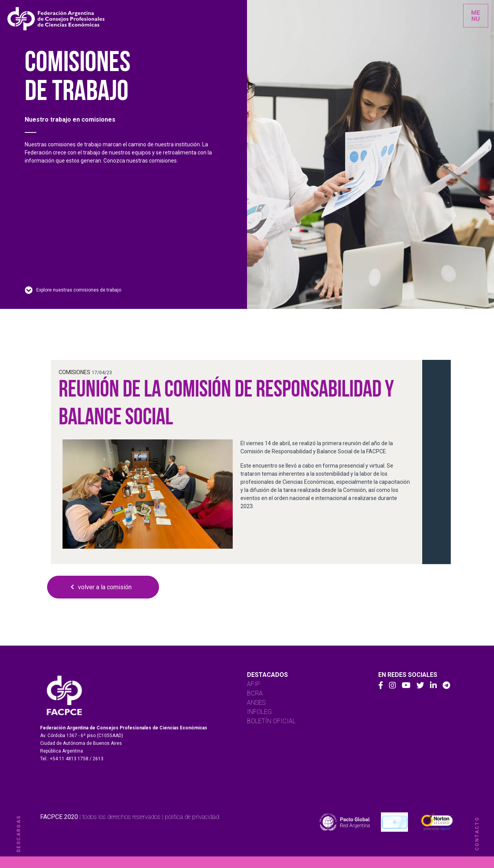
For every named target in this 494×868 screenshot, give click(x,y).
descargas (19, 834)
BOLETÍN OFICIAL (271, 721)
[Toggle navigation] (476, 16)
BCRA (255, 693)
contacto (477, 834)
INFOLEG (259, 712)
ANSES (256, 703)
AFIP (254, 684)
